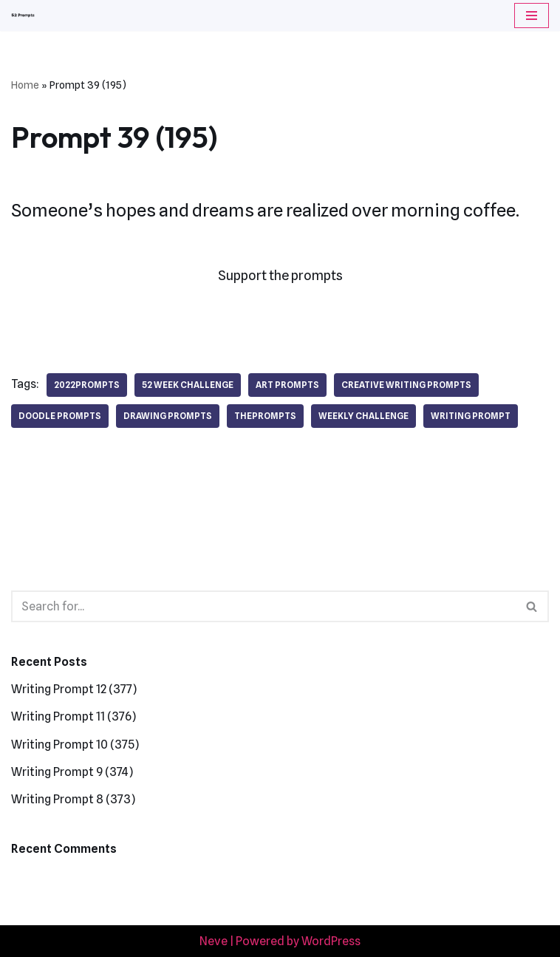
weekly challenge (363, 416)
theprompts (265, 416)
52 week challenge (188, 385)
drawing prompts (168, 416)
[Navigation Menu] (532, 16)
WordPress (331, 941)
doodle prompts (60, 416)
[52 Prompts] (23, 16)
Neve (214, 941)
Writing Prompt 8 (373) (73, 799)
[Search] (263, 606)
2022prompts (87, 385)
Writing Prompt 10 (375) (75, 745)
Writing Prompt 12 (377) (74, 689)
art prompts (287, 385)
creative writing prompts (406, 385)
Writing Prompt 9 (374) (72, 772)
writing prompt (471, 416)
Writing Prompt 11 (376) (74, 716)
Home (25, 85)
